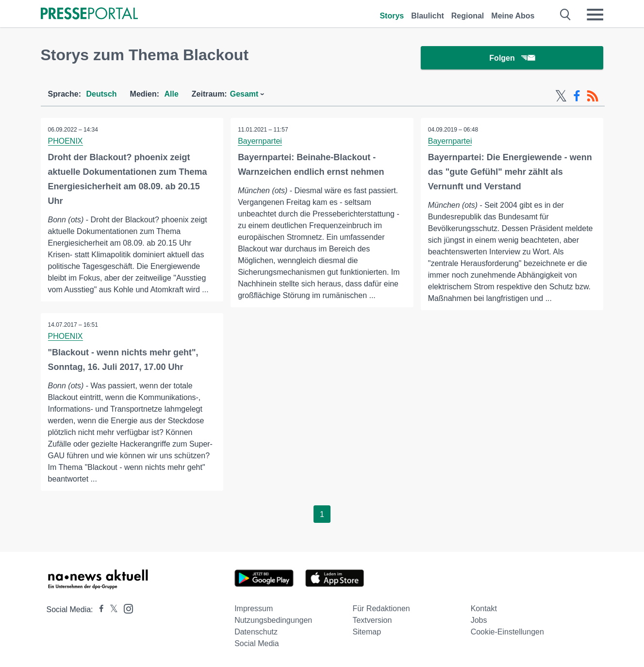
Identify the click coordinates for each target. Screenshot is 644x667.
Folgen (512, 58)
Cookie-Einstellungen (507, 632)
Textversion (372, 620)
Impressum (254, 609)
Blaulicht (428, 16)
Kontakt (484, 609)
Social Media (257, 643)
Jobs (479, 620)
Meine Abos (513, 16)
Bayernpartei (260, 141)
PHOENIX (66, 141)
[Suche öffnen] (566, 15)
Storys (392, 16)
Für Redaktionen (381, 609)
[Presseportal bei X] (111, 609)
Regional (468, 16)
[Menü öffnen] (595, 15)
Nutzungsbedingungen (273, 620)
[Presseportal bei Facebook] (99, 609)
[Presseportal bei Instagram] (125, 608)
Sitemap (367, 632)
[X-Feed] (561, 96)
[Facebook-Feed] (577, 96)
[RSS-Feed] (593, 96)
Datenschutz (256, 632)
